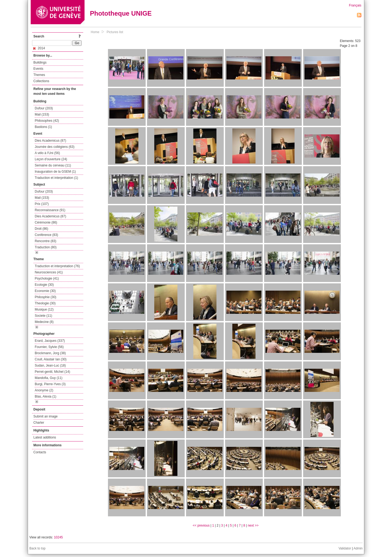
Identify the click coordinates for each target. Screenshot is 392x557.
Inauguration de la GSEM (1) (55, 172)
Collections (41, 81)
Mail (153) (42, 114)
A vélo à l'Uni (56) (47, 153)
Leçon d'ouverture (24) (51, 159)
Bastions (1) (43, 127)
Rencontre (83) (45, 241)
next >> (253, 525)
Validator (345, 548)
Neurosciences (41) (49, 272)
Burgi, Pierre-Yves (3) (50, 384)
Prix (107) (42, 204)
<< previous (201, 525)
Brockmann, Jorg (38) (50, 353)
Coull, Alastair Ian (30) (51, 359)
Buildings (40, 62)
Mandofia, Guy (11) (49, 378)
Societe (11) (43, 316)
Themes (39, 75)
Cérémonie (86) (46, 222)
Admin (358, 548)
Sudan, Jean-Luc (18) (50, 365)
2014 (39, 48)
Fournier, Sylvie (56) (49, 347)
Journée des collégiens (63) (55, 147)
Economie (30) (45, 291)
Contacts (40, 452)
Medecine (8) (44, 322)
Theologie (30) (45, 303)
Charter (39, 423)
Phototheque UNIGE (121, 13)
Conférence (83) (46, 235)
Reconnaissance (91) (50, 210)
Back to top (37, 548)
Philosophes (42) (47, 121)
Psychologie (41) (47, 278)
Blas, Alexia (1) (45, 396)
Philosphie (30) (45, 297)
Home (95, 32)
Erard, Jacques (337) (50, 341)
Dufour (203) (44, 108)
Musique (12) (44, 309)
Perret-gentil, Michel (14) (52, 372)
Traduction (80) (46, 247)
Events (38, 69)
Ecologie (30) (44, 285)
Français (355, 5)
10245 (58, 537)
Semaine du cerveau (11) (53, 165)
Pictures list (115, 32)
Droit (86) (41, 229)
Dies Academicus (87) (50, 141)
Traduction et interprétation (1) (56, 178)
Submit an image (45, 416)
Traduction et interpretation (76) (57, 266)
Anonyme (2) (44, 390)
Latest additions (45, 437)
